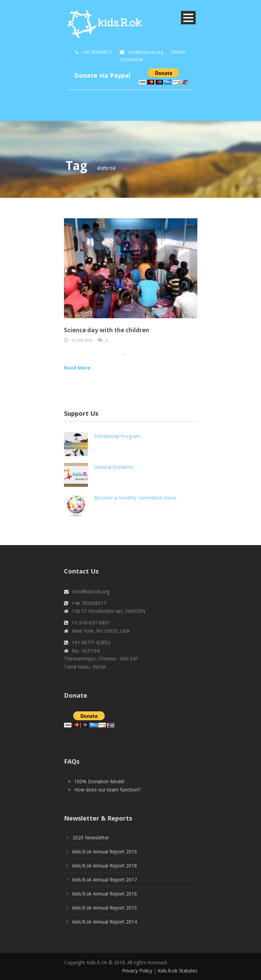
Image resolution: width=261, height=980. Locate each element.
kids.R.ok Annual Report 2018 (105, 866)
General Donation (114, 467)
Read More (77, 368)
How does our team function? (107, 790)
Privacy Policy (137, 971)
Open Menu (188, 18)
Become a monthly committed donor (135, 498)
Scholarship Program (117, 436)
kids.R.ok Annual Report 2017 (105, 880)
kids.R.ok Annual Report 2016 (105, 894)
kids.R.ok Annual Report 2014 (105, 922)
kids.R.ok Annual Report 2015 (105, 908)
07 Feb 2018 (82, 340)
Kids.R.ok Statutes (178, 971)
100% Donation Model (99, 781)
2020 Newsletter (91, 837)
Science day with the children (107, 330)
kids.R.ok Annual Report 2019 (105, 852)
